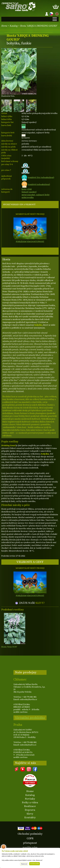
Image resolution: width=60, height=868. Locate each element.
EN (56, 14)
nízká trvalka (28, 198)
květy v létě (27, 189)
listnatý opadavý (29, 192)
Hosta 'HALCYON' (9, 647)
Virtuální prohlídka (30, 718)
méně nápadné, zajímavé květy (36, 195)
